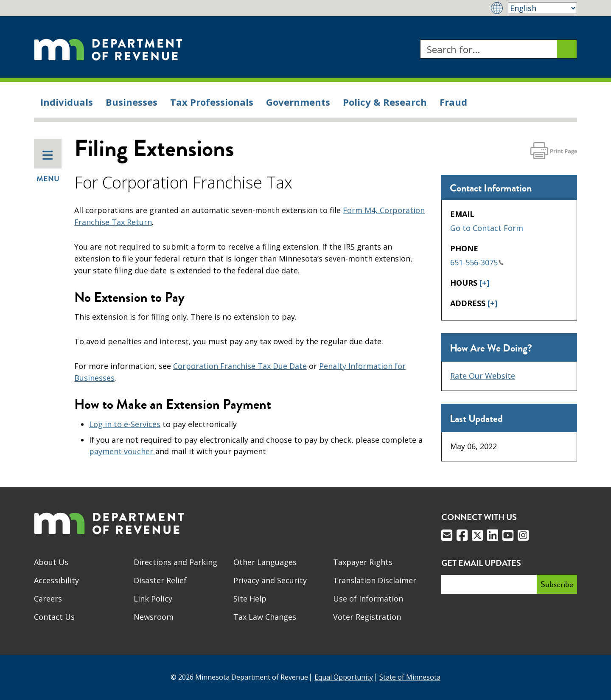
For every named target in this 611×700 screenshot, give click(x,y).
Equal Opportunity (344, 677)
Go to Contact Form (487, 228)
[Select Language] (542, 8)
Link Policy (153, 599)
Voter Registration (367, 617)
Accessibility (56, 580)
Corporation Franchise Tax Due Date (240, 366)
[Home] (108, 49)
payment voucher (122, 451)
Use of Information (368, 599)
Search (420, 40)
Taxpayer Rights (363, 562)
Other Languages (265, 562)
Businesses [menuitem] (132, 102)
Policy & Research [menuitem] (385, 102)
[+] (485, 283)
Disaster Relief (160, 580)
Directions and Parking (175, 562)
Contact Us (54, 617)
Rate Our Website (483, 376)
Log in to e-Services (125, 424)
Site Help (250, 599)
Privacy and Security (270, 580)
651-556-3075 (477, 262)
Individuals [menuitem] (67, 102)
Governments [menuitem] (298, 102)
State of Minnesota (410, 677)
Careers (48, 599)
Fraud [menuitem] (453, 102)
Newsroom (154, 617)
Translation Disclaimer (375, 580)
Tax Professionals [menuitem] (212, 102)
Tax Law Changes (265, 617)
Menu (48, 167)
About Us (51, 562)
